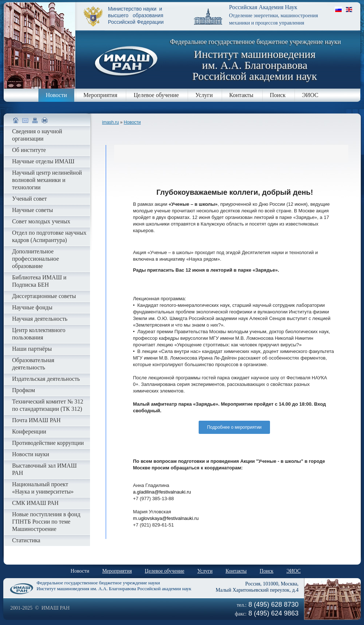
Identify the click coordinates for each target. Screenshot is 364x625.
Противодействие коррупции (48, 443)
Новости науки (31, 454)
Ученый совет (29, 199)
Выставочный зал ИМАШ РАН (44, 469)
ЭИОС (310, 95)
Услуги (204, 95)
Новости (56, 95)
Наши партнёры (32, 349)
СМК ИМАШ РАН (35, 503)
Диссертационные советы (44, 296)
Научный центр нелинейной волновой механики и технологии (47, 180)
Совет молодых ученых (41, 221)
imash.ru (110, 122)
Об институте (29, 150)
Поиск (278, 95)
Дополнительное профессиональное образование (35, 259)
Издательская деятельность (46, 379)
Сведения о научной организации (37, 135)
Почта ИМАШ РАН (36, 420)
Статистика (26, 540)
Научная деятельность (40, 319)
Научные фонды (32, 307)
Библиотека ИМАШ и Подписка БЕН (39, 281)
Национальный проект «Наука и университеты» (43, 488)
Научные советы (33, 210)
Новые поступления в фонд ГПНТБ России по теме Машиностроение (46, 522)
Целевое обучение (156, 95)
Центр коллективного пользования (39, 334)
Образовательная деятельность (33, 364)
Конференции (29, 431)
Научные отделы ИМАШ (43, 161)
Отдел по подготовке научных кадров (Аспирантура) (49, 236)
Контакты (241, 95)
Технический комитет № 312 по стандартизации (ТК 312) (48, 405)
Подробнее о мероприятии (234, 427)
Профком (24, 390)
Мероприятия (100, 95)
